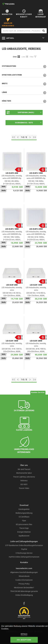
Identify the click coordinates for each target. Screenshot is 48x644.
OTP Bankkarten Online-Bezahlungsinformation (24, 545)
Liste (23, 57)
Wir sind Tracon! (24, 469)
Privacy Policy (24, 584)
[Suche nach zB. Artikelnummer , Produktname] (24, 31)
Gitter (15, 57)
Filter (32, 57)
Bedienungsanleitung (24, 513)
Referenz (24, 481)
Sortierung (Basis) (24, 112)
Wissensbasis (24, 576)
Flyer (24, 521)
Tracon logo (24, 528)
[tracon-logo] (8, 4)
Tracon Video (24, 488)
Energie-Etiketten (24, 532)
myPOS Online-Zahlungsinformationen (24, 557)
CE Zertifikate (24, 517)
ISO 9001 (24, 484)
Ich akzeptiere (24, 640)
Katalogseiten (24, 509)
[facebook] (24, 604)
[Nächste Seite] (30, 137)
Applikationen (24, 536)
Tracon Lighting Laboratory (24, 477)
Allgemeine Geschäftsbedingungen (24, 572)
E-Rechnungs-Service (24, 553)
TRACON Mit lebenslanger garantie (24, 591)
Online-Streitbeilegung (24, 595)
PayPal (24, 549)
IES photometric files (24, 524)
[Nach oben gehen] (14, 137)
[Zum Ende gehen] (34, 137)
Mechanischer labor (24, 473)
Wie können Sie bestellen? (24, 588)
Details (24, 634)
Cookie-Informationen (24, 580)
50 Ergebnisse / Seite (28, 123)
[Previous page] (18, 137)
